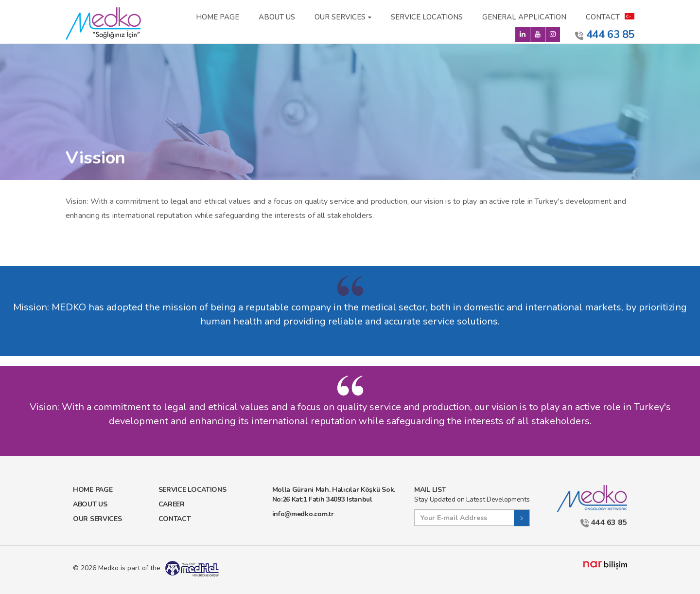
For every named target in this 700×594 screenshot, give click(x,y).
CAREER (172, 504)
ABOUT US (277, 17)
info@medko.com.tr (303, 514)
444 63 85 (605, 35)
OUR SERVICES (340, 17)
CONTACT (603, 17)
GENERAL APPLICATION (524, 17)
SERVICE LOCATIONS (427, 17)
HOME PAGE (218, 17)
